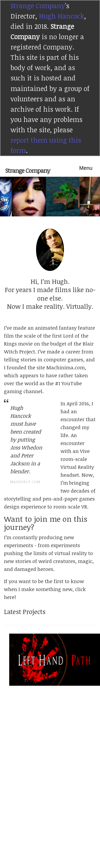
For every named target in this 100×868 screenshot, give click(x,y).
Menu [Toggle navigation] (86, 168)
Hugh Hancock (62, 16)
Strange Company (38, 6)
